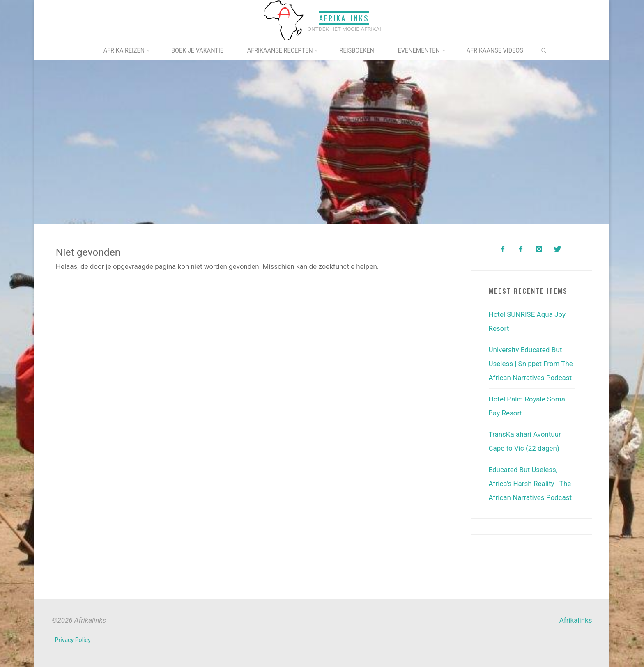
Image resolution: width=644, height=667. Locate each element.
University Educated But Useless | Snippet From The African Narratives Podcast (531, 364)
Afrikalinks (344, 18)
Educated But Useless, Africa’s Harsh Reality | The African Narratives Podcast (530, 484)
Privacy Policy (73, 640)
